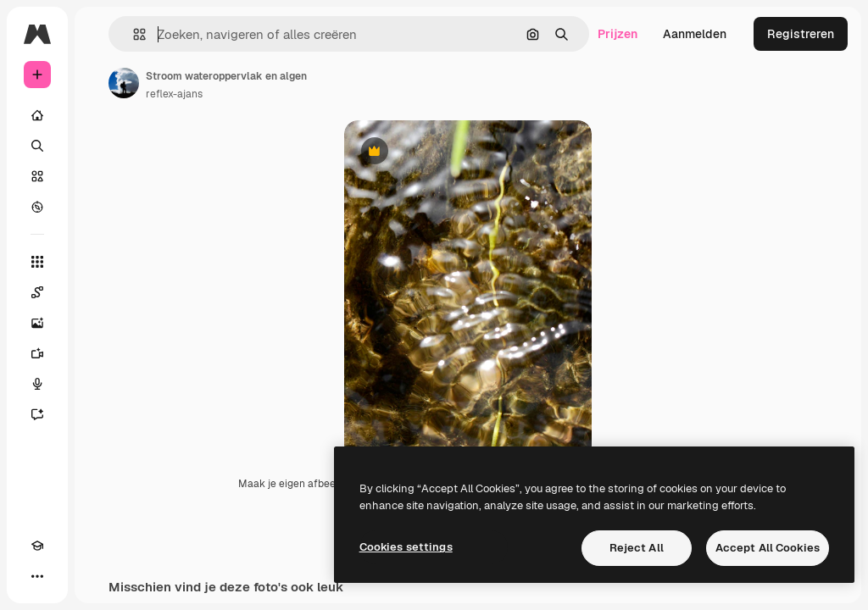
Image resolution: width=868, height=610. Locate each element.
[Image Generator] (37, 323)
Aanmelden (695, 34)
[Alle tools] (37, 262)
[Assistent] (37, 414)
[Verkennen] (37, 207)
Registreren (801, 34)
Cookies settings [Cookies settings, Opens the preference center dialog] (406, 547)
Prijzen (618, 34)
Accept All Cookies (768, 548)
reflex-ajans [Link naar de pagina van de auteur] (174, 94)
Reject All (637, 548)
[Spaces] (37, 292)
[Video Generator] (37, 353)
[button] (133, 34)
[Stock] (37, 176)
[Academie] (37, 546)
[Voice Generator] (37, 384)
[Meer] (37, 576)
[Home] (37, 115)
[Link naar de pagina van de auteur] (124, 83)
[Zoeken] (37, 146)
